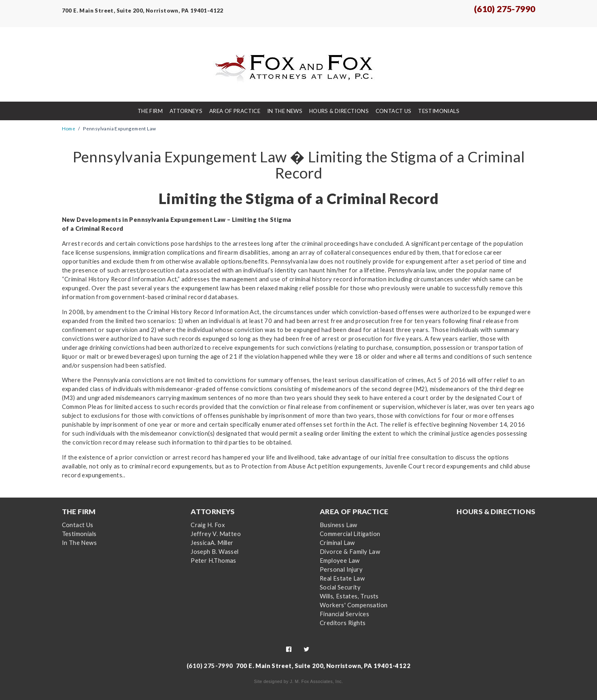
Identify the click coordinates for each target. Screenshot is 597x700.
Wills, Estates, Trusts (349, 596)
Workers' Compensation (354, 605)
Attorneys (186, 111)
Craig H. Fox (208, 525)
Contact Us (394, 111)
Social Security (340, 587)
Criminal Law (337, 543)
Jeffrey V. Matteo (216, 534)
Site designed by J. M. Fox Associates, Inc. (299, 681)
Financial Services (344, 614)
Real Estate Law (342, 578)
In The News (285, 111)
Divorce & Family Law (350, 552)
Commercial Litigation (350, 534)
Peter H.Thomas (214, 561)
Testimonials (439, 111)
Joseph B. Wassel (215, 552)
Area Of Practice (235, 111)
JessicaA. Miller (212, 543)
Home (69, 128)
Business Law (339, 525)
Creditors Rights (343, 623)
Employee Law (340, 561)
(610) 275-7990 (505, 9)
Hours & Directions (339, 111)
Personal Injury (341, 569)
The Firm (150, 111)
